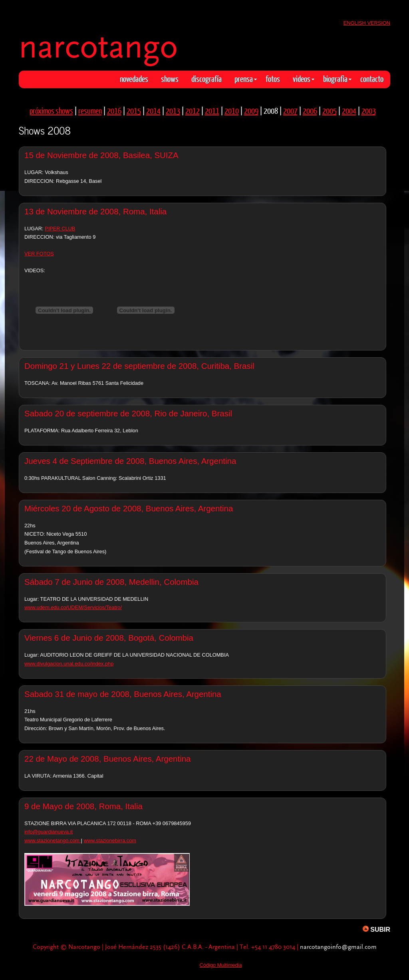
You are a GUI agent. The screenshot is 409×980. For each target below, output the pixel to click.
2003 (369, 110)
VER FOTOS (39, 254)
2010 (232, 110)
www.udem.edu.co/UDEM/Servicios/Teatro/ (73, 607)
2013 (173, 110)
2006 (310, 110)
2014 (153, 110)
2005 (330, 110)
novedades (134, 78)
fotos (273, 78)
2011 (212, 110)
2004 (349, 110)
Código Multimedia (221, 965)
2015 (134, 110)
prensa (246, 78)
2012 (193, 110)
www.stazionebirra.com (110, 840)
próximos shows (51, 110)
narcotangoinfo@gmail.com (338, 947)
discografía (206, 78)
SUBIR (376, 929)
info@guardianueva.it (49, 832)
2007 (290, 110)
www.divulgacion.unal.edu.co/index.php (69, 664)
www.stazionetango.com (53, 840)
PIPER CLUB (60, 229)
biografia (337, 78)
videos (304, 78)
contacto (372, 78)
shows (170, 78)
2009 (251, 110)
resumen (90, 110)
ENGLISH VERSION (367, 23)
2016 (114, 110)
